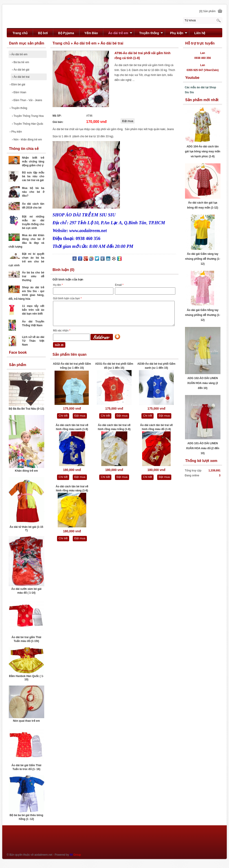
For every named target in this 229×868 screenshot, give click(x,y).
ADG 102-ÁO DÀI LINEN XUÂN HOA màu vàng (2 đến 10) (203, 383)
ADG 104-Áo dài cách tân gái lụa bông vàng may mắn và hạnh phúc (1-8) (203, 151)
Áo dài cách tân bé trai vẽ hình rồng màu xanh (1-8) (72, 427)
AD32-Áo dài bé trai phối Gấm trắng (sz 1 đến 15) (72, 366)
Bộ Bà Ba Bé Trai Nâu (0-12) (26, 409)
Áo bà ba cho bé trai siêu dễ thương (33, 276)
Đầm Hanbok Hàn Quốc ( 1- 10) (26, 678)
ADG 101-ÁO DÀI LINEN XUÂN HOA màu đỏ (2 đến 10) (203, 448)
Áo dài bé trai (21, 77)
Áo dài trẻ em (19, 54)
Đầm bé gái (17, 84)
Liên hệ (200, 33)
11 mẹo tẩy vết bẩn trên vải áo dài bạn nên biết (33, 310)
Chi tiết (63, 416)
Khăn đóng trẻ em (26, 471)
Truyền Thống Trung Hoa (28, 116)
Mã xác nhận (62, 331)
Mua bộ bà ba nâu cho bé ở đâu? (33, 192)
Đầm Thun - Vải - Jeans (27, 100)
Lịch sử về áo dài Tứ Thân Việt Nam (33, 341)
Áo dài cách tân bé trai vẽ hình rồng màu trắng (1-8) (114, 427)
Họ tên (58, 285)
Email (119, 285)
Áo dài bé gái (21, 70)
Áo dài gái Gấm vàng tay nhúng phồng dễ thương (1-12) (203, 259)
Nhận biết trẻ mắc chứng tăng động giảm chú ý (33, 162)
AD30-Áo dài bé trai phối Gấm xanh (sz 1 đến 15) (156, 366)
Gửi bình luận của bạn (67, 298)
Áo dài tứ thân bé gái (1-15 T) (26, 529)
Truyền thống (18, 108)
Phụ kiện (16, 132)
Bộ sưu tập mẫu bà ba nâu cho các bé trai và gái (33, 176)
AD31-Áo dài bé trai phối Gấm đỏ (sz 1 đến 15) (114, 366)
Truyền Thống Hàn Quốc (28, 124)
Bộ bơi (43, 33)
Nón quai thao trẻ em (26, 721)
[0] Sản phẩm (207, 11)
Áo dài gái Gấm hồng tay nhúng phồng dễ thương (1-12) (203, 315)
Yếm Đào (91, 33)
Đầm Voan (19, 92)
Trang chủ (20, 33)
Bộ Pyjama (66, 33)
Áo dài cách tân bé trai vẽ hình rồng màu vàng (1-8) (72, 488)
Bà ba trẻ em (20, 62)
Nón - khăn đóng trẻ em (27, 140)
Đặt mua (80, 416)
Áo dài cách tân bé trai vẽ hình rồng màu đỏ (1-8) (156, 427)
